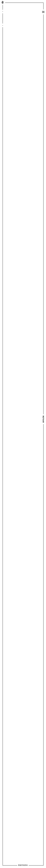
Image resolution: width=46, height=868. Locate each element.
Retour (43, 419)
